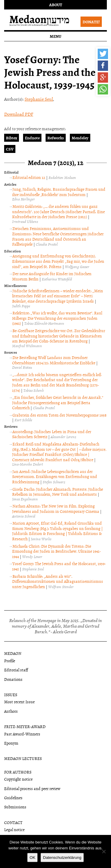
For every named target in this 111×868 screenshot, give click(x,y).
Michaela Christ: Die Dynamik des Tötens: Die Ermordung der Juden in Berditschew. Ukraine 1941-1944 (57, 551)
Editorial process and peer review (32, 788)
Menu (55, 36)
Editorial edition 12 (29, 177)
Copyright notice (18, 779)
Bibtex (12, 138)
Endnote (32, 138)
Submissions (15, 807)
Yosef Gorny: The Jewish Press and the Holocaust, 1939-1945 (59, 566)
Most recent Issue (19, 702)
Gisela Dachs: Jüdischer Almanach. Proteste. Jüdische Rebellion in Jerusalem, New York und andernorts (58, 492)
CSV (10, 149)
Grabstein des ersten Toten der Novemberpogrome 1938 (59, 415)
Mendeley (80, 138)
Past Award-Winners (22, 734)
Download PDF (19, 114)
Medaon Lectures (23, 758)
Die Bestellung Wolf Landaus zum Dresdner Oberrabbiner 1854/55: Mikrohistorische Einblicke (54, 360)
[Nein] (104, 851)
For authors (18, 772)
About (56, 5)
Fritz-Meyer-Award (25, 726)
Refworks (56, 138)
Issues (11, 695)
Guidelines (13, 798)
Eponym (11, 743)
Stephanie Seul (39, 99)
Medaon (13, 653)
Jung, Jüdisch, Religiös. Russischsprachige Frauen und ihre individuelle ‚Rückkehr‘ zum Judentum (59, 192)
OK (32, 858)
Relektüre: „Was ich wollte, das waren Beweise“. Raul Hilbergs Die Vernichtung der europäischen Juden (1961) (57, 318)
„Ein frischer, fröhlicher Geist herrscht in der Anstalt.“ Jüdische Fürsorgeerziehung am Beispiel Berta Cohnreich (58, 402)
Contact (13, 822)
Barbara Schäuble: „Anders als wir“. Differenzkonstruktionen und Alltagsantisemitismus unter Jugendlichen (58, 581)
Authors (11, 711)
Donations (13, 679)
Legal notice (14, 829)
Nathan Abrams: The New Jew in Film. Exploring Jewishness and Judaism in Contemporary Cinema (56, 509)
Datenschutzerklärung (62, 858)
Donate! (91, 22)
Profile (10, 661)
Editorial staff (16, 670)
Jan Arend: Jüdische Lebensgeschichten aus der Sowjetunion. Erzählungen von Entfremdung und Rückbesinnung (55, 477)
